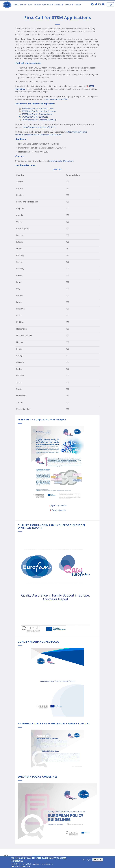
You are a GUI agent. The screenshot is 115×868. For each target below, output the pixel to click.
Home (16, 5)
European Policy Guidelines (38, 777)
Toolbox (69, 5)
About (23, 5)
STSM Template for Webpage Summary (39, 120)
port (51, 114)
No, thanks (98, 860)
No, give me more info (21, 867)
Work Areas (48, 5)
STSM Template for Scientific (34, 114)
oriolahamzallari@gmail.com (61, 161)
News (30, 5)
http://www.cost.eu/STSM (57, 99)
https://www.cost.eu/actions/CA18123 (39, 127)
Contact (78, 5)
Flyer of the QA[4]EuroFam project (42, 420)
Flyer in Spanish (59, 510)
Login (110, 4)
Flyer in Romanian (59, 506)
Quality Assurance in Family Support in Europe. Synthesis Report (52, 526)
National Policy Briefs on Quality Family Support (54, 724)
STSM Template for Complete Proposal (39, 111)
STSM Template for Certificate (35, 117)
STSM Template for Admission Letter (38, 108)
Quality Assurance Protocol (39, 642)
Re (48, 114)
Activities (59, 5)
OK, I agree (87, 860)
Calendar (37, 5)
